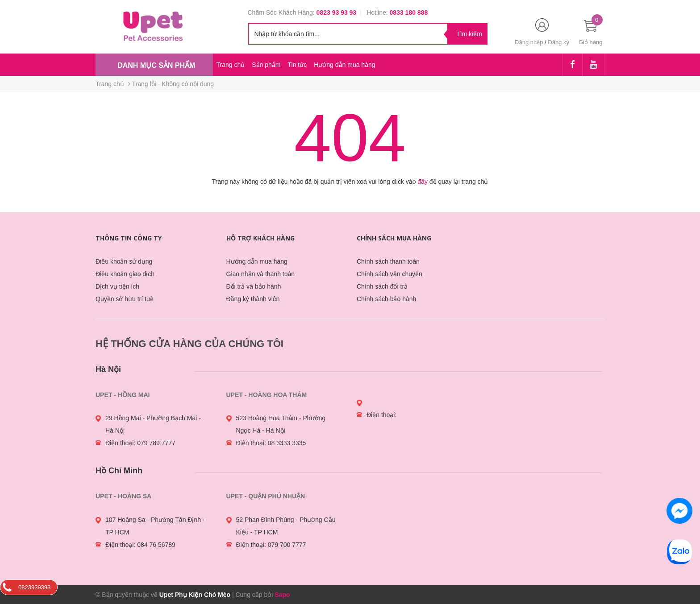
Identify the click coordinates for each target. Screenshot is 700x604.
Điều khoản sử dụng (124, 261)
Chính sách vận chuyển (390, 274)
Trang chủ (231, 65)
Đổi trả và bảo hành (254, 286)
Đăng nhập (529, 42)
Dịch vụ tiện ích (117, 286)
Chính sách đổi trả (382, 286)
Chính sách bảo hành (386, 299)
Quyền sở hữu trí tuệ (125, 299)
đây (423, 182)
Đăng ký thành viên (253, 299)
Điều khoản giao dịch (125, 274)
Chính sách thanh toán (388, 261)
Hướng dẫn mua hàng (344, 65)
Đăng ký (558, 42)
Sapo (282, 595)
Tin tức (297, 65)
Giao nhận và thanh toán (261, 274)
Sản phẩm (266, 65)
